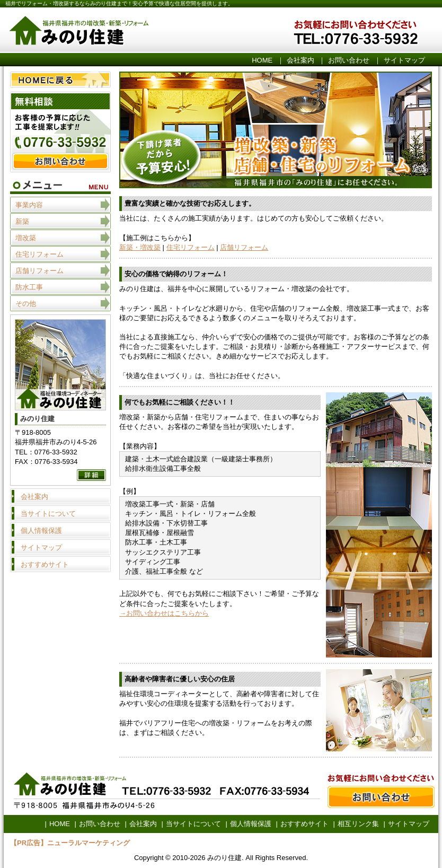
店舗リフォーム (244, 247)
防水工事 (29, 287)
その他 (26, 304)
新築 (22, 221)
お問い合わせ (349, 60)
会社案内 (300, 60)
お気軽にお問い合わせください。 (375, 31)
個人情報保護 (41, 531)
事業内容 (29, 205)
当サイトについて (48, 514)
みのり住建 (136, 31)
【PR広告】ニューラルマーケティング (70, 843)
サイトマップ (404, 60)
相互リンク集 (358, 824)
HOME (262, 60)
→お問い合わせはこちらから (164, 613)
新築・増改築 (140, 247)
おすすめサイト (45, 564)
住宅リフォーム (191, 247)
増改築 (26, 238)
